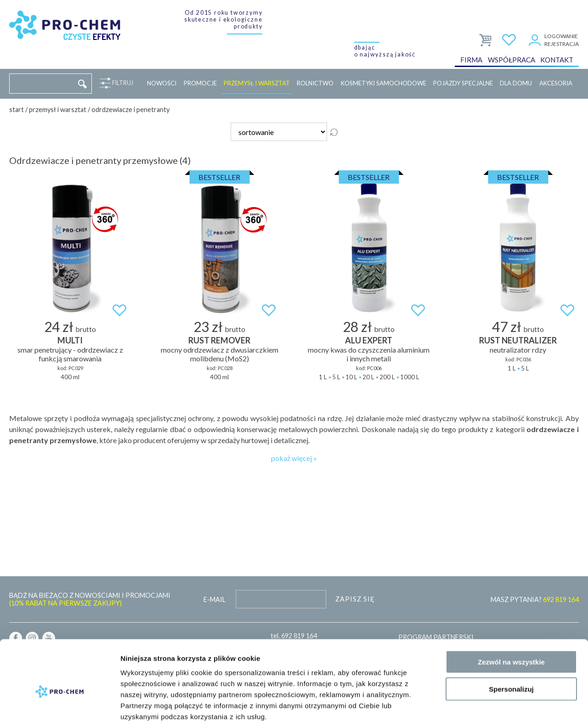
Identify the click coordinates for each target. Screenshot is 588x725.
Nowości (162, 83)
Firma (471, 62)
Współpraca (512, 62)
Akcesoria (556, 83)
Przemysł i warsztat (257, 83)
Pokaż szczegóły (490, 707)
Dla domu (516, 83)
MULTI (70, 340)
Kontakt (557, 62)
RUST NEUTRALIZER (518, 340)
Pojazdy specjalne (463, 83)
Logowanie (561, 36)
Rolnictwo (315, 83)
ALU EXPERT (369, 340)
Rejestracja (562, 44)
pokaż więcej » (294, 458)
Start (17, 110)
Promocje (200, 83)
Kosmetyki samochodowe (384, 83)
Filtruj (121, 83)
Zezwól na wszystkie (511, 615)
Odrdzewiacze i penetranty (130, 110)
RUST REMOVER (219, 340)
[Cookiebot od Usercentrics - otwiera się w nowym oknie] (59, 707)
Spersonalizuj (511, 642)
